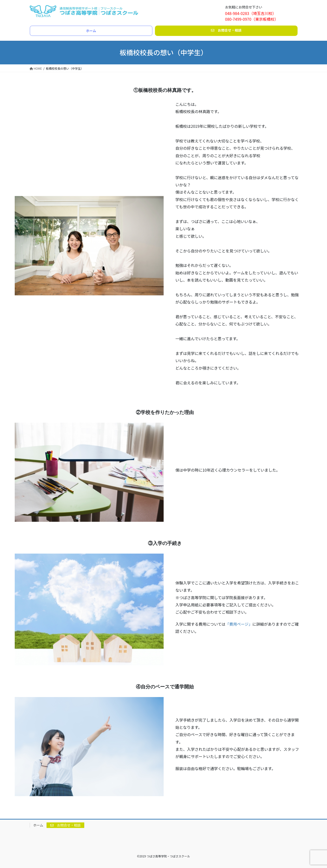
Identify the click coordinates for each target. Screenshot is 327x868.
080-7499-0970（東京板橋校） (252, 19)
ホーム (38, 825)
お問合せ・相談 (65, 825)
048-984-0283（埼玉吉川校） (251, 13)
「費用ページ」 (239, 624)
